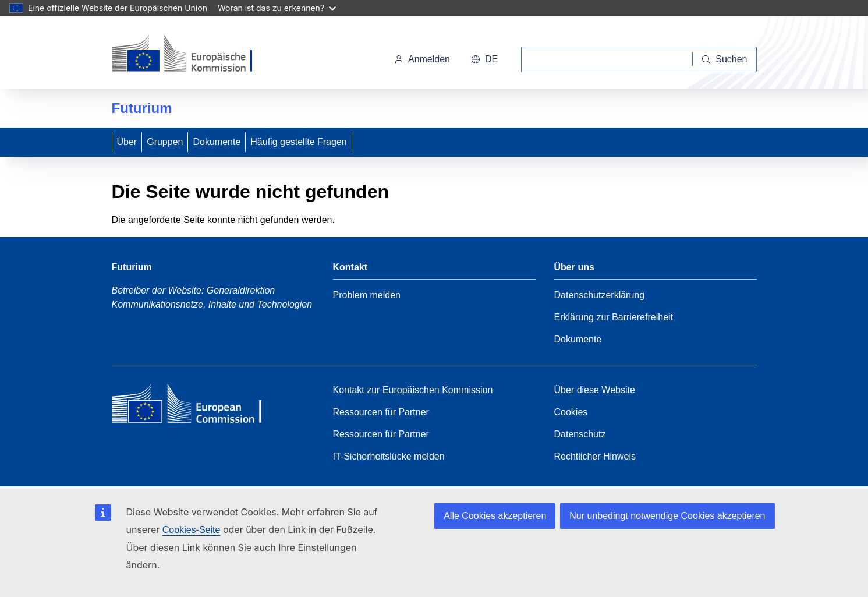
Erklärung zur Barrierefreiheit (614, 317)
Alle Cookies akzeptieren (495, 516)
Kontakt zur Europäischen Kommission (413, 390)
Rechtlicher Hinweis (595, 456)
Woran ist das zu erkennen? (277, 8)
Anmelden (422, 59)
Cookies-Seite (192, 530)
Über (127, 142)
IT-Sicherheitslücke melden (389, 456)
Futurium (142, 108)
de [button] (484, 59)
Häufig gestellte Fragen (298, 142)
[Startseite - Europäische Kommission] (192, 55)
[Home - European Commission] (196, 407)
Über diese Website (595, 390)
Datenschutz (580, 434)
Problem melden (367, 295)
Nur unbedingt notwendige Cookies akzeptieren (667, 516)
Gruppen (165, 142)
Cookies (571, 412)
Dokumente (217, 142)
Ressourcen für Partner (381, 412)
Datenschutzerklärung (600, 295)
